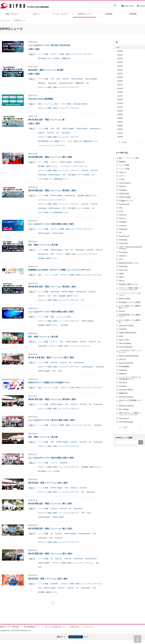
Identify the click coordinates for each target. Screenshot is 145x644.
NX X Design (124, 409)
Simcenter (123, 386)
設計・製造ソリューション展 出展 (43, 245)
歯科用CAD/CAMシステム (129, 263)
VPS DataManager (126, 422)
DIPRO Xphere (125, 299)
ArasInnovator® (125, 183)
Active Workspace (126, 347)
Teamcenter (123, 243)
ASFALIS (122, 186)
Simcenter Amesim (126, 397)
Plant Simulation (125, 343)
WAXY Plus (123, 270)
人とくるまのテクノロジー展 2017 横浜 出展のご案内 (52, 420)
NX (120, 233)
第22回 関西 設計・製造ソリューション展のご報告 (50, 157)
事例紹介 (122, 162)
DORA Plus (123, 266)
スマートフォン (76, 637)
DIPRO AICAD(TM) (126, 406)
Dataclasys (123, 370)
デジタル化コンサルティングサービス (130, 351)
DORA (121, 274)
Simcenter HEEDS (126, 390)
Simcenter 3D (124, 236)
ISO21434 (123, 329)
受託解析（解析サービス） (129, 284)
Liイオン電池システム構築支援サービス (130, 307)
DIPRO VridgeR (125, 197)
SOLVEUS (123, 383)
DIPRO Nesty (124, 194)
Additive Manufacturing (128, 333)
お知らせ (122, 172)
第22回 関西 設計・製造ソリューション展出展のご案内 (52, 191)
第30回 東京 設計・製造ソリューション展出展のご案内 (52, 287)
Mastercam (123, 229)
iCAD (121, 211)
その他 (122, 179)
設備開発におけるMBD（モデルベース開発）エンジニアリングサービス (59, 270)
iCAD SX (122, 218)
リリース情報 (124, 165)
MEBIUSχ (123, 374)
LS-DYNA (123, 226)
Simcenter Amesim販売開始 (41, 99)
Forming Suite (124, 204)
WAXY (121, 277)
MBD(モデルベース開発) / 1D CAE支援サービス (49, 383)
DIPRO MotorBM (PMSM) (129, 356)
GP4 (121, 208)
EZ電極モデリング (126, 201)
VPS (121, 259)
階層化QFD (123, 393)
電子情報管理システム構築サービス (130, 316)
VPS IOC (122, 359)
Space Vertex (124, 340)
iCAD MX (123, 215)
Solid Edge (123, 240)
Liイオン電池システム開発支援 (130, 321)
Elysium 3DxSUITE (126, 363)
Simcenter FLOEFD (126, 326)
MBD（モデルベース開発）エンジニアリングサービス (130, 414)
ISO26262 (123, 222)
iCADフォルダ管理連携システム (130, 401)
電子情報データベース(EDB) (130, 302)
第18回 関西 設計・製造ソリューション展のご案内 (50, 504)
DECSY (122, 281)
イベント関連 (124, 169)
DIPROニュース (20, 20)
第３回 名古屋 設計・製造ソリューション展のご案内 (51, 357)
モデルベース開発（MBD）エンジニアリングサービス (130, 289)
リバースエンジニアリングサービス (130, 294)
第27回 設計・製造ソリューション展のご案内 (48, 483)
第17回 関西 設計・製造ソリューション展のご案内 (50, 529)
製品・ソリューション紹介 (129, 158)
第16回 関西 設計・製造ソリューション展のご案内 (50, 554)
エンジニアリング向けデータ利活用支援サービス (130, 378)
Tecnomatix (123, 252)
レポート (122, 176)
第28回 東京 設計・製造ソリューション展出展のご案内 (52, 399)
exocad (122, 311)
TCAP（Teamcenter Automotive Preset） (130, 248)
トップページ (5, 20)
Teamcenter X (124, 418)
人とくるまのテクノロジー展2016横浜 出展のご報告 (51, 458)
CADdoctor (123, 190)
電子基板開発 (124, 366)
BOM (121, 336)
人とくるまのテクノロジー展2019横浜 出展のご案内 (51, 224)
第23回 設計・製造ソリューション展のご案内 (48, 579)
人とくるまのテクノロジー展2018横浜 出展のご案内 (51, 312)
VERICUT (123, 256)
